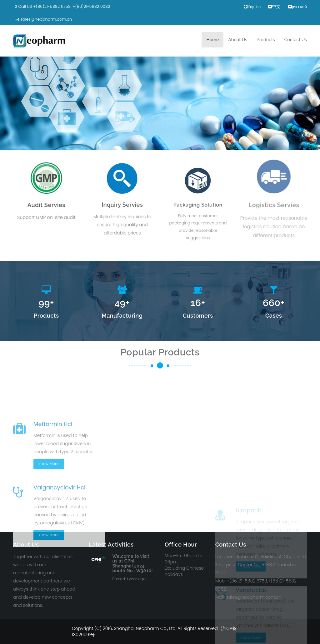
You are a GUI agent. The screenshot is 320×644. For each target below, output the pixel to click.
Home (212, 40)
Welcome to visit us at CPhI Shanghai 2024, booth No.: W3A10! (133, 563)
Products (266, 40)
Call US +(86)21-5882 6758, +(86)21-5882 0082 (62, 6)
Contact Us (296, 40)
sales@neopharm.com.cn (42, 19)
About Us (238, 40)
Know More (49, 507)
